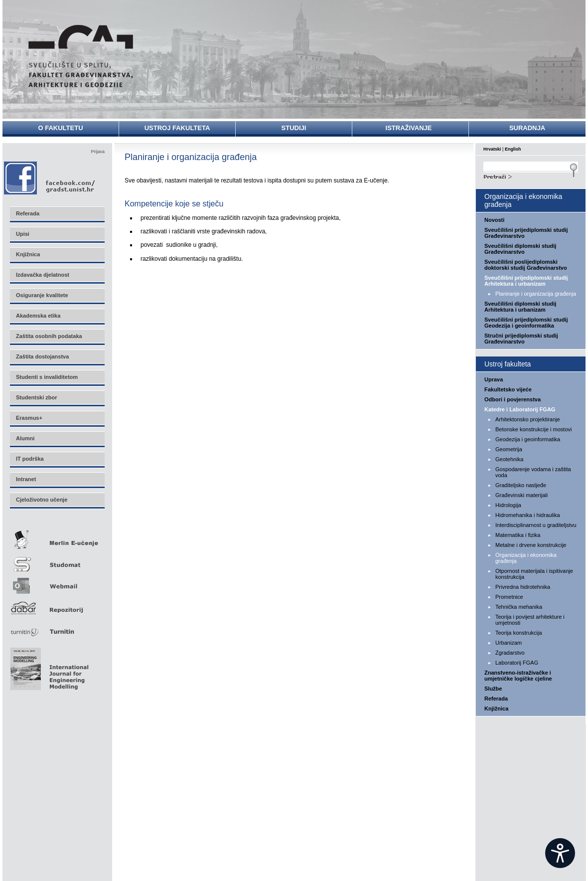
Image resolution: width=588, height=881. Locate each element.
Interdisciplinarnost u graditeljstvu (536, 525)
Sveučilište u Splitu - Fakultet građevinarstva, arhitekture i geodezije (81, 56)
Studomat (57, 560)
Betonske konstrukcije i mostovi (533, 429)
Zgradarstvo (510, 653)
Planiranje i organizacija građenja (536, 294)
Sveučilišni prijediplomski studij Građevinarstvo (526, 233)
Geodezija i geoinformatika (528, 439)
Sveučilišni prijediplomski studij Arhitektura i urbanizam (526, 281)
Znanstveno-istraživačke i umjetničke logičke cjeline (518, 676)
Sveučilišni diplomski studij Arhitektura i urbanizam (520, 307)
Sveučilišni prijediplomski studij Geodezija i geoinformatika (526, 323)
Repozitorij (57, 605)
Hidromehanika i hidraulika (528, 515)
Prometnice (509, 597)
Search (531, 176)
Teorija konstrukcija (519, 633)
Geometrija (509, 449)
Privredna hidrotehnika (523, 587)
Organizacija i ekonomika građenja (526, 558)
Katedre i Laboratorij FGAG (520, 409)
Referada (496, 699)
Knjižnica (496, 708)
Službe (493, 689)
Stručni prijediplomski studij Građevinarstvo (521, 339)
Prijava (98, 152)
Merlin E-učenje (57, 538)
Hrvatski (492, 149)
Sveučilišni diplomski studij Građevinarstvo (520, 249)
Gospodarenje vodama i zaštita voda (533, 472)
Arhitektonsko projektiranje (528, 419)
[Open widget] (560, 853)
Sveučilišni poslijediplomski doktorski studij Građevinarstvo (526, 265)
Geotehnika (509, 459)
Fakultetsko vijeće (508, 389)
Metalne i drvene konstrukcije (531, 545)
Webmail (57, 583)
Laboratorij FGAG (517, 663)
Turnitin (57, 627)
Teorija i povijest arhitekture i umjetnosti (530, 620)
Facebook (50, 178)
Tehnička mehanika (519, 607)
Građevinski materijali (521, 495)
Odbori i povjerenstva (513, 399)
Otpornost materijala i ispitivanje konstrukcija (534, 574)
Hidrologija (508, 505)
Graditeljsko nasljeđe (521, 485)
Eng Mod (48, 666)
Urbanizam (509, 643)
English (513, 149)
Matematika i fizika (518, 535)
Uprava (494, 379)
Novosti (494, 220)
